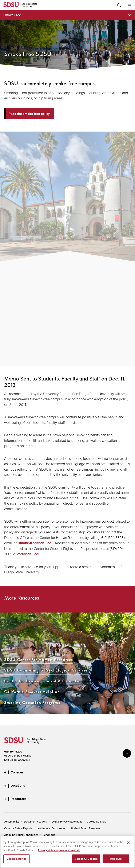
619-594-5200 (13, 752)
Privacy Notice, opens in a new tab (59, 850)
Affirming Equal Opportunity (21, 835)
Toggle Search (119, 5)
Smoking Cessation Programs (32, 703)
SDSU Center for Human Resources (39, 660)
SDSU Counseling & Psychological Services (46, 670)
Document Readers (35, 821)
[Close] (128, 843)
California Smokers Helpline (32, 692)
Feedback (49, 835)
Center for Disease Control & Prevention (44, 681)
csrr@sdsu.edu (29, 554)
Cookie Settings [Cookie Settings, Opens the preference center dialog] (17, 859)
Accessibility (12, 821)
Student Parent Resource (85, 828)
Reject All (116, 859)
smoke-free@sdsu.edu (36, 543)
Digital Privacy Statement (67, 821)
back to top (127, 753)
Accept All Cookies (86, 859)
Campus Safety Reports (18, 828)
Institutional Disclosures (51, 828)
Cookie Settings (96, 822)
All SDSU (129, 5)
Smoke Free (12, 15)
